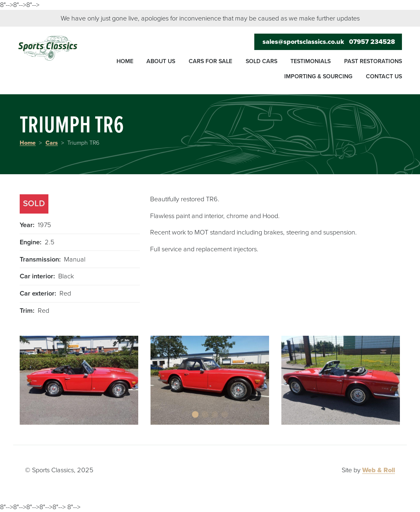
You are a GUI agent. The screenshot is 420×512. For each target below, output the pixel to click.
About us (161, 61)
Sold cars (261, 61)
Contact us (384, 76)
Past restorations (373, 61)
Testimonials (310, 61)
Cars (52, 143)
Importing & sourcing (318, 76)
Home (125, 61)
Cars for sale (210, 61)
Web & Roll (379, 470)
